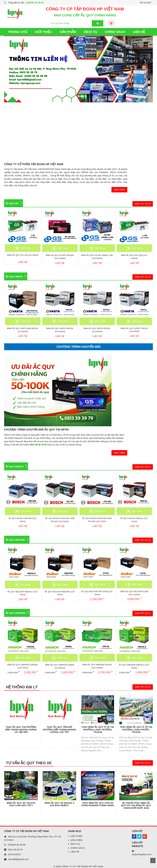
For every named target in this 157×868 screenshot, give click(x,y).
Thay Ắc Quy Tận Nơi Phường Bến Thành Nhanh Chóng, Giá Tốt (59, 729)
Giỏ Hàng (111, 23)
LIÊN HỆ (139, 32)
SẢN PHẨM (68, 32)
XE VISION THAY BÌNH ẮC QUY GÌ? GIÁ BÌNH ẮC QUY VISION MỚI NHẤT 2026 (136, 805)
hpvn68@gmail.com (19, 859)
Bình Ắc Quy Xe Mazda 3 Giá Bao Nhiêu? (59, 804)
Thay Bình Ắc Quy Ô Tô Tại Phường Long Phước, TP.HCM (136, 729)
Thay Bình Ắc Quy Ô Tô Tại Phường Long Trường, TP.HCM (98, 729)
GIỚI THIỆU (43, 32)
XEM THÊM (119, 190)
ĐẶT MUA (26, 248)
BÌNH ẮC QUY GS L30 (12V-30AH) (23, 255)
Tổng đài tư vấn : (24, 3)
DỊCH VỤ (90, 32)
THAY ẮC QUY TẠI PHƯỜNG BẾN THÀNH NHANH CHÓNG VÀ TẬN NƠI (21, 729)
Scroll (153, 861)
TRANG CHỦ (18, 32)
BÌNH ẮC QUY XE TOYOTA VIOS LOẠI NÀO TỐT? (21, 804)
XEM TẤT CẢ (143, 204)
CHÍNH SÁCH (115, 32)
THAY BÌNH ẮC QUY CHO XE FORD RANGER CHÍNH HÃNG (98, 804)
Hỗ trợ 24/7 (146, 3)
